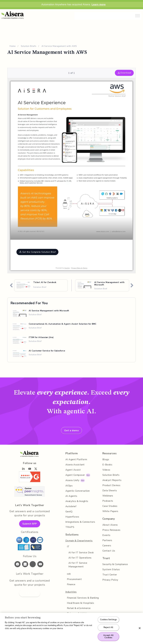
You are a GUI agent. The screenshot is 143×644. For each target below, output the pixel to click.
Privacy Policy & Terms (79, 268)
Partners (107, 540)
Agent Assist (73, 470)
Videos (106, 470)
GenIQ (69, 512)
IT (68, 547)
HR (69, 574)
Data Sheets (110, 491)
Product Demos (111, 485)
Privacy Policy (110, 580)
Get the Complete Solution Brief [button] (37, 252)
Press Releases (111, 530)
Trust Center (110, 575)
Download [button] (124, 73)
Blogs (106, 459)
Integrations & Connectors (80, 522)
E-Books (107, 465)
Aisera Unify (72, 480)
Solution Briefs (29, 46)
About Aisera (110, 525)
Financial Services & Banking (83, 598)
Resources (110, 453)
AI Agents (71, 496)
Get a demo (71, 431)
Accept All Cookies (108, 637)
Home (13, 46)
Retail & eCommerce (79, 608)
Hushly (67, 268)
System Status (111, 569)
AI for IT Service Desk (81, 553)
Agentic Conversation (78, 491)
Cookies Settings (108, 620)
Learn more (99, 4)
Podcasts (108, 501)
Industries (71, 592)
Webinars (108, 496)
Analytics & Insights (77, 501)
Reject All (108, 627)
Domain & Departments (79, 541)
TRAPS (70, 527)
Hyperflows (72, 517)
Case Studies (110, 506)
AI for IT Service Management (78, 565)
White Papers (110, 511)
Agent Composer (75, 475)
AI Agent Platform (76, 459)
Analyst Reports (112, 480)
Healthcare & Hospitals (81, 603)
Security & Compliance (115, 564)
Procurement (74, 579)
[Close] (140, 628)
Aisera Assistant (75, 465)
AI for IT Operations (80, 558)
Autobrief (71, 506)
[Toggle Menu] (138, 16)
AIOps (69, 486)
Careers (107, 546)
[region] (71, 628)
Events (106, 535)
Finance (71, 584)
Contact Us (109, 551)
